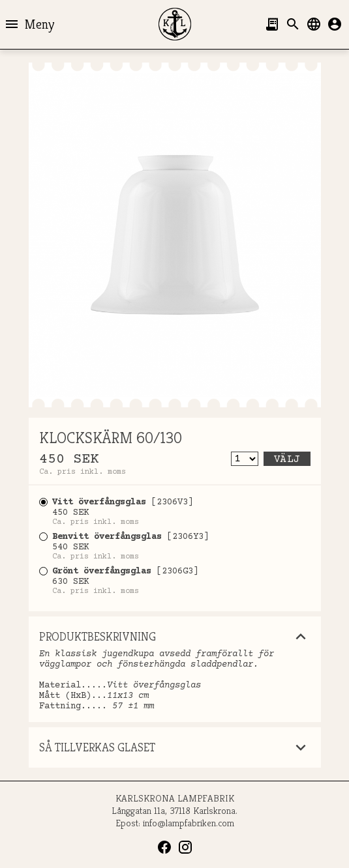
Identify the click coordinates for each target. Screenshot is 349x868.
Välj (287, 459)
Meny (29, 24)
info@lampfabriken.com (189, 823)
